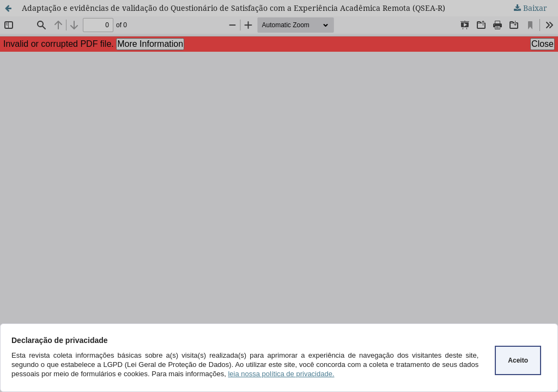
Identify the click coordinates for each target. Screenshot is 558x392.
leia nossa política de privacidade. (281, 374)
